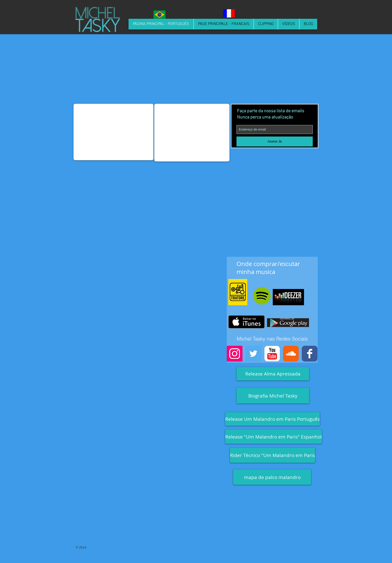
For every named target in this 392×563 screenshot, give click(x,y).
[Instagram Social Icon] (235, 354)
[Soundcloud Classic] (291, 354)
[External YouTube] (113, 132)
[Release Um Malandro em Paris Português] (272, 419)
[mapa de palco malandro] (272, 477)
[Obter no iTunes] (246, 322)
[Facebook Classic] (310, 354)
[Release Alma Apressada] (273, 374)
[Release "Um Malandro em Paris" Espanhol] (273, 437)
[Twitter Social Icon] (253, 354)
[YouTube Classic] (272, 354)
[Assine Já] (275, 141)
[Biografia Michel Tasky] (273, 396)
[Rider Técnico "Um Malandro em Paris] (272, 455)
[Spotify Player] (279, 100)
